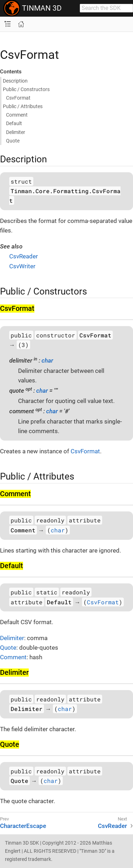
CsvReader (24, 256)
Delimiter (16, 132)
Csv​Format (18, 98)
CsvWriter (22, 266)
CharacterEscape (23, 826)
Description (15, 81)
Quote (13, 141)
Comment (17, 115)
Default (14, 123)
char (47, 360)
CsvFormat (85, 451)
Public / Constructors (26, 89)
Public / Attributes (23, 106)
